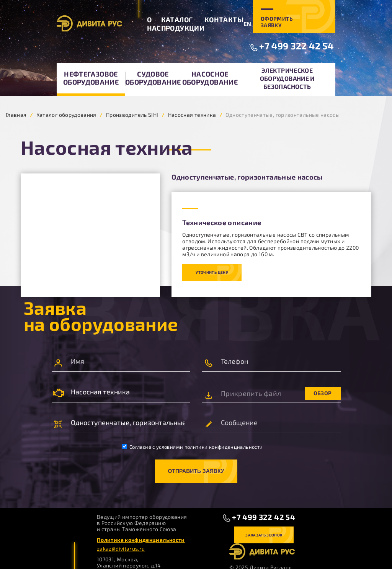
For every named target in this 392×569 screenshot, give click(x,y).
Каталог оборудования (66, 115)
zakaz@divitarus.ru (121, 549)
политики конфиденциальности (224, 447)
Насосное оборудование (210, 78)
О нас (154, 24)
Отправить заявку (196, 471)
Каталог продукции (183, 24)
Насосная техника (192, 115)
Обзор (323, 393)
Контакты (224, 20)
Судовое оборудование (153, 78)
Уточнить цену (212, 272)
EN (247, 24)
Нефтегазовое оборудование (91, 78)
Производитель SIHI (132, 115)
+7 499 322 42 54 (296, 46)
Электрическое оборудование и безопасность (287, 78)
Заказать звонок (264, 535)
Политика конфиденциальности (141, 540)
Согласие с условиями (193, 447)
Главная (16, 115)
